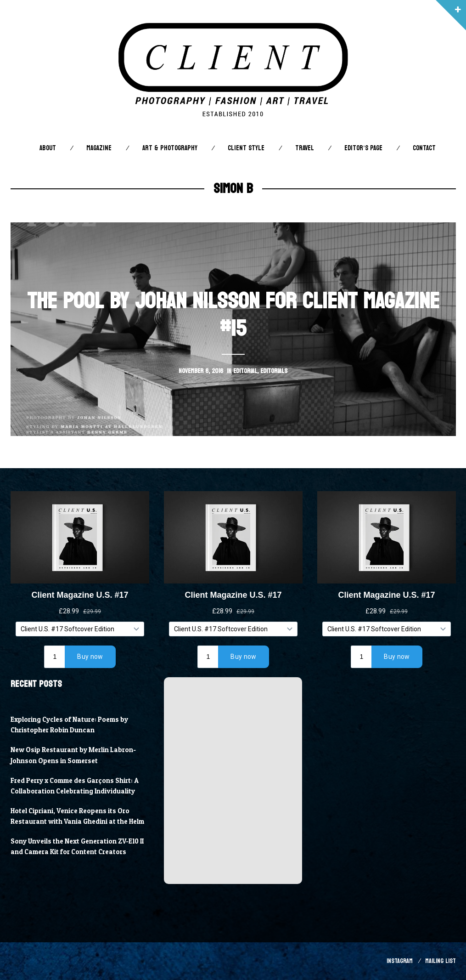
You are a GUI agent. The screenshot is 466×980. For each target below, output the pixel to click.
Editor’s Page (363, 148)
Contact (424, 148)
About (48, 148)
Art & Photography (170, 148)
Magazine (99, 148)
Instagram (400, 961)
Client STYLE (246, 148)
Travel (305, 148)
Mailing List (441, 961)
